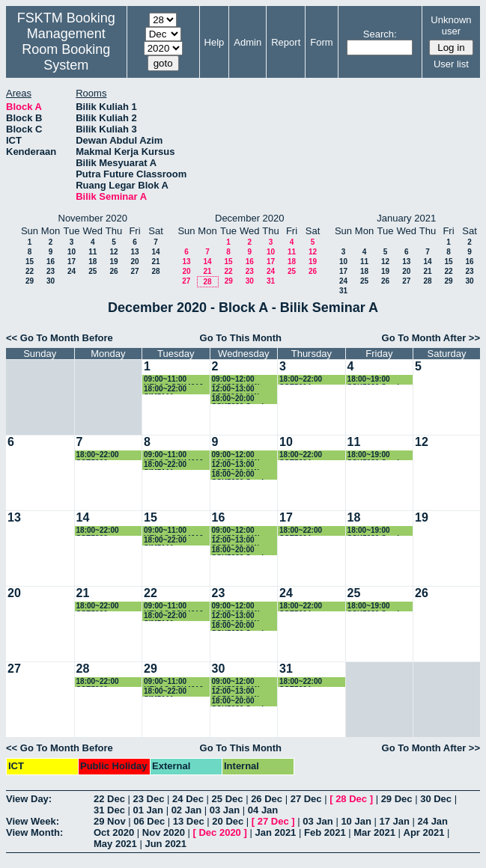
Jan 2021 (275, 832)
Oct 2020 (114, 832)
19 (113, 262)
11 (92, 252)
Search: (380, 34)
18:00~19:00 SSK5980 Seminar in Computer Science (379, 380)
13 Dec (189, 821)
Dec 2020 (219, 832)
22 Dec (109, 799)
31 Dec (109, 810)
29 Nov (110, 821)
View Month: (34, 832)
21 (155, 262)
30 (51, 281)
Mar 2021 (374, 832)
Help (215, 42)
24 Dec (188, 799)
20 (134, 262)
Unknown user (451, 25)
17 (72, 262)
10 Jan (356, 821)
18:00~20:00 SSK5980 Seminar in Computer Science (244, 399)
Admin (247, 42)
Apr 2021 (424, 832)
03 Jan (225, 810)
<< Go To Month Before (60, 338)
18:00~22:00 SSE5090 (98, 455)
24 (72, 271)
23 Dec (149, 799)
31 (271, 281)
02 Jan (186, 810)
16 (51, 262)
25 (92, 271)
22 (30, 271)
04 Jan (263, 810)
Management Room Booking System (66, 49)
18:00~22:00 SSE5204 (301, 380)
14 (155, 252)
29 (30, 281)
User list (451, 64)
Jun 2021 (165, 844)
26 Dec (267, 799)
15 (30, 262)
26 (113, 271)
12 (113, 252)
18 (92, 262)
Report (286, 42)
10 (72, 252)
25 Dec (228, 799)
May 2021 (115, 844)
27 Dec (306, 799)
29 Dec (397, 799)
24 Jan (433, 821)
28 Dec (351, 799)
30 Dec (436, 799)
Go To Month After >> (431, 338)
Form (321, 42)
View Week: (33, 821)
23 (51, 271)
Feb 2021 (325, 832)
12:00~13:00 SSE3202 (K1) (236, 389)
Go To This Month (241, 338)
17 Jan (394, 821)
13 (134, 252)
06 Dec (149, 821)
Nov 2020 (164, 832)
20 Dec (228, 821)
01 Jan (148, 810)
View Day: (29, 799)
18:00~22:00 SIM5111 (165, 389)
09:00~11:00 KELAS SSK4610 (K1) (173, 380)
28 (155, 271)
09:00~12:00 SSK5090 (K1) (236, 380)
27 (134, 271)
